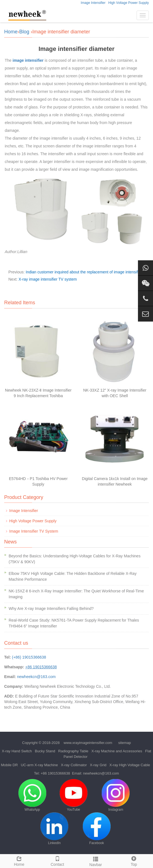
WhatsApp (32, 795)
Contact (57, 860)
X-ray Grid (98, 765)
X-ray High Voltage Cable (130, 765)
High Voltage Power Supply (129, 3)
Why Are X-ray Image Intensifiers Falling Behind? (51, 609)
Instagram (116, 795)
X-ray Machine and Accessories (117, 751)
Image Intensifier (93, 3)
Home (11, 32)
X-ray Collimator (74, 765)
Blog (24, 32)
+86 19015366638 (55, 773)
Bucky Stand (45, 751)
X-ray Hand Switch (17, 751)
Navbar (96, 861)
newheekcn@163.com (36, 677)
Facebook (97, 829)
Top (134, 860)
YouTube (74, 795)
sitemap (125, 743)
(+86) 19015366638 (29, 657)
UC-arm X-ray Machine (39, 765)
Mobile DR (9, 765)
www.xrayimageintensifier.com (88, 743)
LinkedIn (54, 829)
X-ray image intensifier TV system (48, 279)
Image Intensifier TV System (34, 531)
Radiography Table (73, 751)
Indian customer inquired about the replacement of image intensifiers (85, 272)
